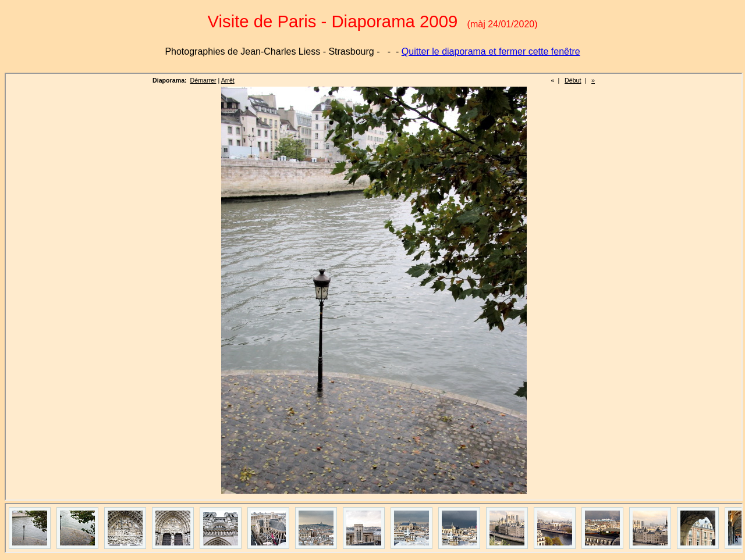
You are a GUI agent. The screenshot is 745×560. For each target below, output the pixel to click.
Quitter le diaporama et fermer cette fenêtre (491, 51)
